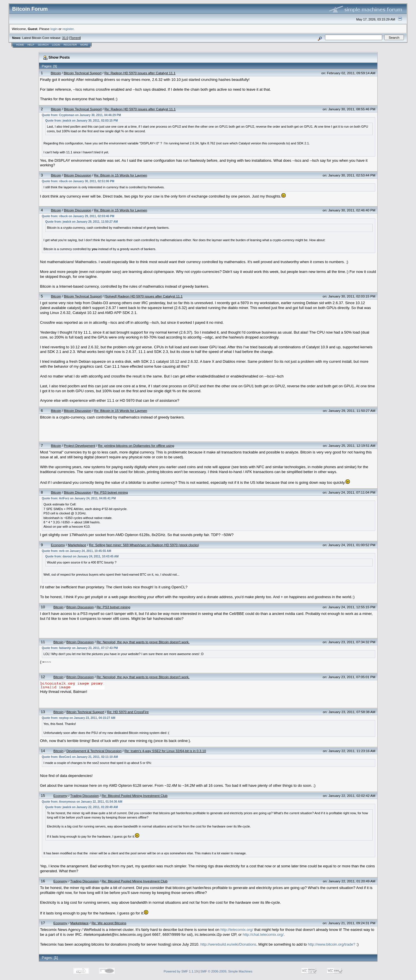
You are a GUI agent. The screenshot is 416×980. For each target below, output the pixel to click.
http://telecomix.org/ (237, 930)
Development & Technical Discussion (94, 751)
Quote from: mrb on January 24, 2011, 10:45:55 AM (77, 551)
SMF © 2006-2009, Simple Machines (226, 971)
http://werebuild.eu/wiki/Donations (228, 944)
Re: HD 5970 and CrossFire (128, 712)
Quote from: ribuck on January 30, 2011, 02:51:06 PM (78, 181)
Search (43, 45)
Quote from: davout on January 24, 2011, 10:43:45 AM (82, 556)
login (54, 29)
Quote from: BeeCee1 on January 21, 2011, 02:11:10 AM (80, 757)
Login (56, 45)
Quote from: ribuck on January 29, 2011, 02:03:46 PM (78, 216)
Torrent (75, 38)
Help (31, 45)
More (84, 45)
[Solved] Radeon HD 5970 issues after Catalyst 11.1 (144, 296)
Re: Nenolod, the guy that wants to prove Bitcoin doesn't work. (143, 642)
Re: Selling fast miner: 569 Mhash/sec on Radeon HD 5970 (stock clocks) (144, 545)
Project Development (80, 446)
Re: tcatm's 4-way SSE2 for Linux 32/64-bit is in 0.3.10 (165, 751)
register (68, 29)
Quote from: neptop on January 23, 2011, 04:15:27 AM (79, 718)
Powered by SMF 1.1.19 (181, 971)
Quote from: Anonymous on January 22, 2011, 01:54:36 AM (82, 802)
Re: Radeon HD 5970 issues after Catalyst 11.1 (140, 73)
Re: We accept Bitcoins (109, 923)
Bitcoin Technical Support (82, 73)
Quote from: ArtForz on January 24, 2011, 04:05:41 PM (79, 498)
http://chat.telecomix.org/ (263, 935)
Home (20, 45)
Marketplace (77, 545)
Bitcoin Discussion (78, 175)
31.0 (65, 38)
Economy (58, 545)
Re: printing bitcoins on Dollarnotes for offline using (136, 446)
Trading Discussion (84, 796)
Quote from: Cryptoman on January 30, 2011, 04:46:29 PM (81, 115)
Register (70, 45)
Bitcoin (56, 73)
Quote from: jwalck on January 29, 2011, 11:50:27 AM (82, 222)
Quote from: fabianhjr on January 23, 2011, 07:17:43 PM (80, 648)
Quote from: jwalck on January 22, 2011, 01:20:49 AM (82, 807)
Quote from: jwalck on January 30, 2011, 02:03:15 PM (82, 121)
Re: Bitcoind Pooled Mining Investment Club (135, 796)
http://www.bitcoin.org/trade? (332, 944)
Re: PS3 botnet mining (111, 492)
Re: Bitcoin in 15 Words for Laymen (121, 175)
